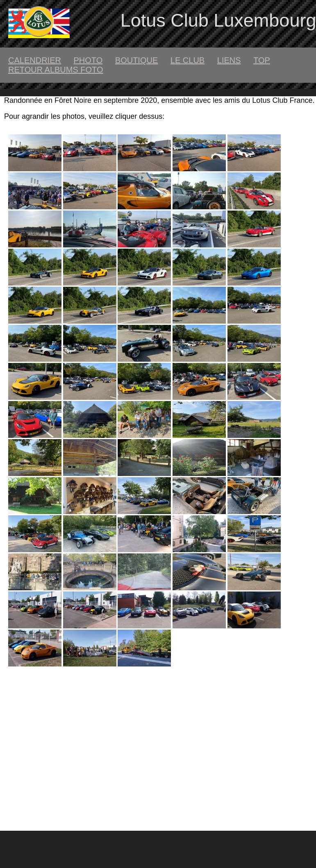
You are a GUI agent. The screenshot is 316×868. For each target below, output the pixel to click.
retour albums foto (56, 70)
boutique (136, 60)
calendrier (35, 60)
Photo (88, 60)
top (262, 60)
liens (229, 60)
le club (188, 60)
